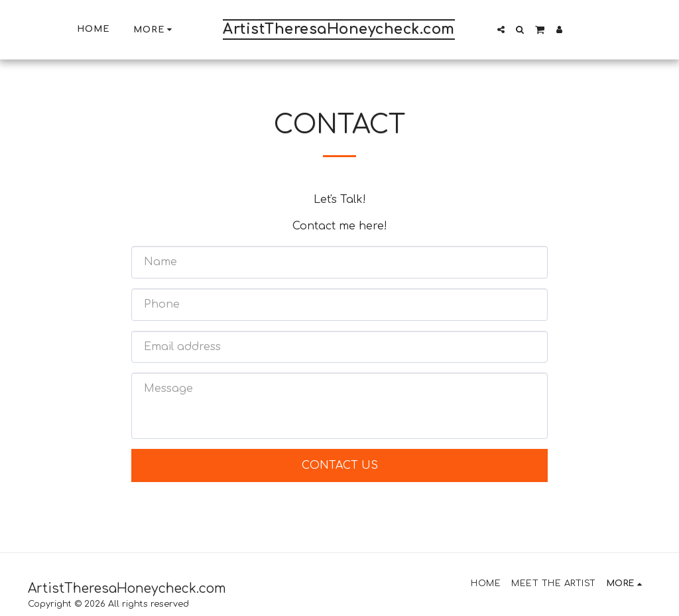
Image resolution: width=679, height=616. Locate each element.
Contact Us (340, 465)
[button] (501, 30)
